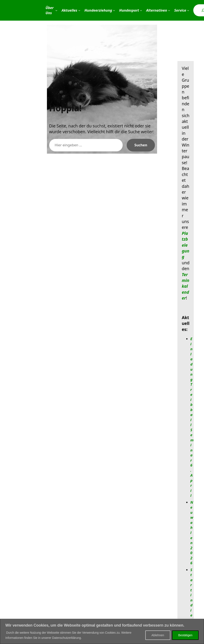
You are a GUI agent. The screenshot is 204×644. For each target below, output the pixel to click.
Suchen (141, 145)
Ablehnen (158, 635)
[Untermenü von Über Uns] (56, 10)
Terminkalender (185, 286)
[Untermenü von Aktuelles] (79, 10)
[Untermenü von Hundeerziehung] (114, 10)
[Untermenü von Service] (188, 10)
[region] (102, 631)
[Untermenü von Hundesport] (141, 10)
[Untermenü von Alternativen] (169, 10)
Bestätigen (185, 635)
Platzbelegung (185, 245)
